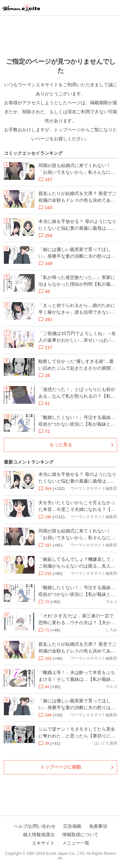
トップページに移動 (61, 767)
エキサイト (43, 843)
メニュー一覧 (76, 843)
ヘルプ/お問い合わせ (35, 826)
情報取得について (80, 835)
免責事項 (98, 826)
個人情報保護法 (39, 835)
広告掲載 (72, 826)
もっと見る (61, 445)
